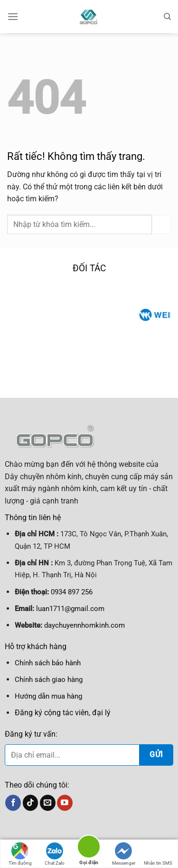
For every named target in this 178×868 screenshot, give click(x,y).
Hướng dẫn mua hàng (48, 696)
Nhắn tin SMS (158, 854)
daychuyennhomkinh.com (84, 625)
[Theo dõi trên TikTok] (31, 803)
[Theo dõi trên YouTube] (65, 803)
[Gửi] (161, 224)
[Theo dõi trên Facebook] (13, 803)
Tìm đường (20, 854)
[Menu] (13, 16)
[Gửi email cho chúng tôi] (48, 803)
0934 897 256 (72, 592)
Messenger (124, 854)
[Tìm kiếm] (167, 17)
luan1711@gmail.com (70, 609)
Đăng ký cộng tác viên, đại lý (63, 713)
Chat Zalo (55, 854)
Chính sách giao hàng (49, 680)
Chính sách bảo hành (48, 663)
